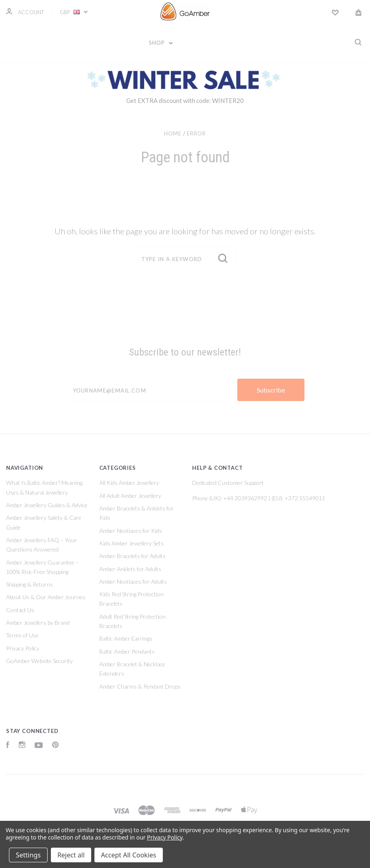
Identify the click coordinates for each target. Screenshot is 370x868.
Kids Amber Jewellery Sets (131, 543)
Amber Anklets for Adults (130, 569)
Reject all (71, 855)
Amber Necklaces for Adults (133, 581)
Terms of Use (22, 635)
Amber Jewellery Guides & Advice (47, 505)
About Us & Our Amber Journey (46, 597)
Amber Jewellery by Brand (38, 623)
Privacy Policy (23, 648)
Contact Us (20, 610)
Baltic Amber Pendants (127, 651)
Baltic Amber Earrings (126, 638)
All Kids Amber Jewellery (129, 483)
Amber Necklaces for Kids (131, 531)
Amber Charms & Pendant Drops (140, 686)
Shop (161, 43)
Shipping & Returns (30, 584)
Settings (28, 855)
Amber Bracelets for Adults (132, 556)
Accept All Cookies (129, 855)
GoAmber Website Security (39, 661)
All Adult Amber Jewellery (130, 496)
